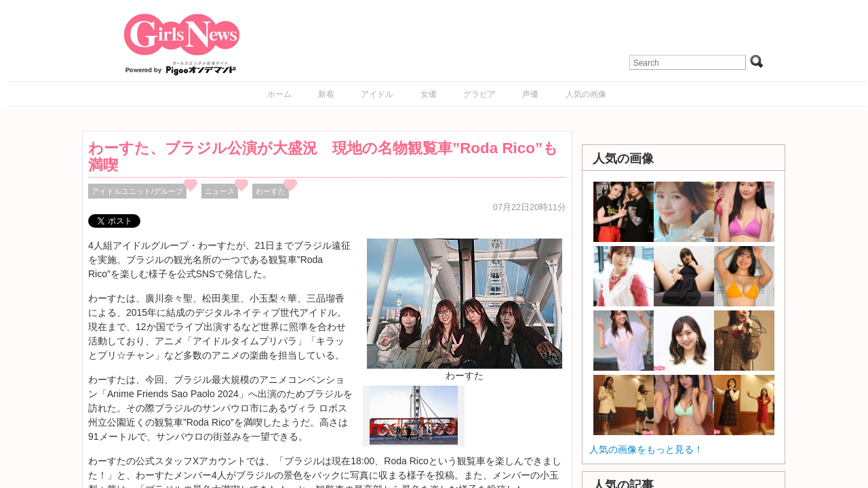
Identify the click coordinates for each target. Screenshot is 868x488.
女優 (429, 94)
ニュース (220, 191)
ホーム (279, 94)
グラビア (479, 94)
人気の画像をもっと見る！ (646, 449)
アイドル (377, 94)
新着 (326, 94)
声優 (530, 94)
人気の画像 (586, 94)
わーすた (271, 191)
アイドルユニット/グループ (137, 191)
